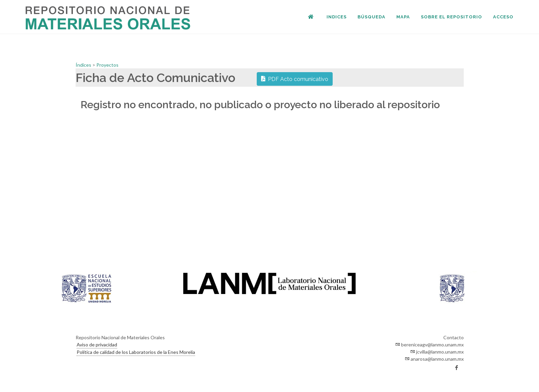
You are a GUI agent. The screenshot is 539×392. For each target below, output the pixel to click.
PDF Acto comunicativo (295, 79)
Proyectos (107, 65)
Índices (84, 65)
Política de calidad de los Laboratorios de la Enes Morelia (136, 352)
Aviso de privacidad (97, 345)
